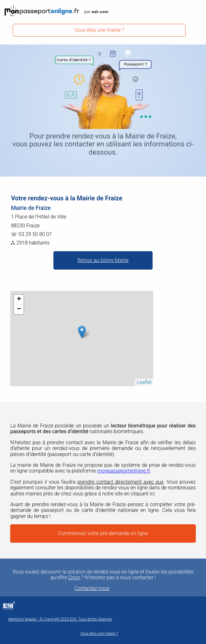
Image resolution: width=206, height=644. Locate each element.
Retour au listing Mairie (103, 260)
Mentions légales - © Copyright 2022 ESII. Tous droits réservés (60, 619)
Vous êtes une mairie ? (99, 30)
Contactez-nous (92, 588)
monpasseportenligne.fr (124, 471)
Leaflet (144, 382)
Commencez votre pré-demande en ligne (103, 533)
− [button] (19, 309)
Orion (74, 578)
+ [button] (19, 299)
